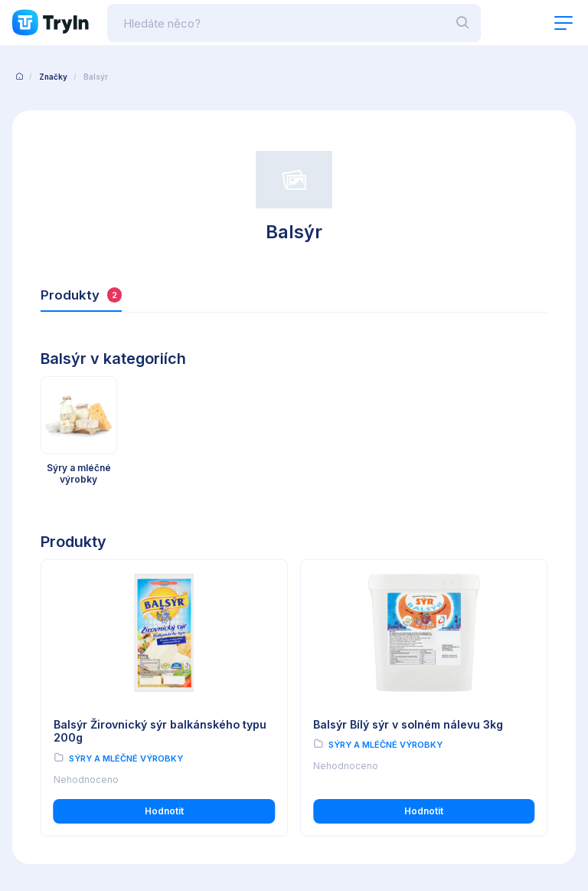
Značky (53, 77)
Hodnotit (164, 811)
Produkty (81, 295)
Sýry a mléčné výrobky (126, 758)
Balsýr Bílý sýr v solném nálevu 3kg (408, 724)
